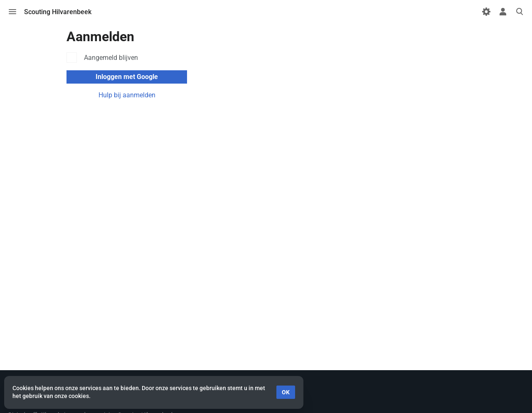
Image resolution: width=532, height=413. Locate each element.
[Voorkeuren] (486, 12)
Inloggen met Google (127, 77)
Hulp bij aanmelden (127, 95)
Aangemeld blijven (111, 58)
